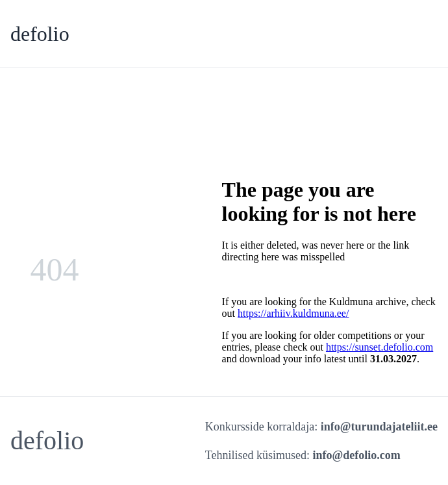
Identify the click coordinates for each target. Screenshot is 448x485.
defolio (40, 34)
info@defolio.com (357, 455)
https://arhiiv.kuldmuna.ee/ (293, 313)
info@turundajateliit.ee (379, 427)
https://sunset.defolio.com (380, 347)
